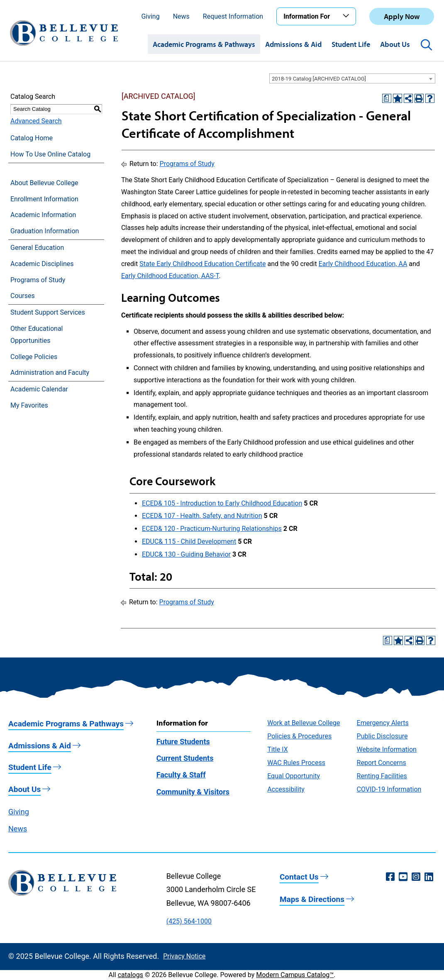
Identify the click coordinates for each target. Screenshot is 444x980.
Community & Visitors (193, 792)
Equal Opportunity (294, 776)
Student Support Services (48, 312)
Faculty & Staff (181, 775)
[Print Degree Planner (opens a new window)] (387, 98)
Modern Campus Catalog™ (295, 975)
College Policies (34, 357)
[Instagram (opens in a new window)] (416, 877)
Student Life (351, 44)
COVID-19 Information (389, 789)
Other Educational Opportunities (37, 335)
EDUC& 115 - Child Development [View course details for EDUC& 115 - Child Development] (189, 541)
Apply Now (402, 16)
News (181, 16)
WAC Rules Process (296, 763)
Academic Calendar (39, 389)
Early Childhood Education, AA (363, 264)
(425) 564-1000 (189, 921)
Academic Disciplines (42, 264)
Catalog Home (32, 138)
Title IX (278, 749)
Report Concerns (382, 763)
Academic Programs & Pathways (204, 44)
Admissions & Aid (293, 44)
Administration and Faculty (50, 373)
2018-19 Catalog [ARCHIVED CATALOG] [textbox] (319, 79)
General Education (37, 248)
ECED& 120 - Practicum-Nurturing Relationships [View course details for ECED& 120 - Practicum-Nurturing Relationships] (212, 529)
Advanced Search (36, 121)
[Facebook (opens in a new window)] (390, 877)
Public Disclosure (382, 736)
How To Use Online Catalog (50, 154)
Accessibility (286, 789)
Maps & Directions (312, 899)
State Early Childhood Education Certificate (202, 264)
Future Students (183, 742)
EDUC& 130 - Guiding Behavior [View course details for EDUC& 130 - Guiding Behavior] (186, 554)
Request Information (233, 16)
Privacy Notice (184, 956)
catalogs (131, 975)
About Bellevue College (44, 183)
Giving (150, 16)
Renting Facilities (382, 776)
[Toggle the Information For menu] (347, 16)
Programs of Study (38, 280)
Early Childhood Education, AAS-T (170, 276)
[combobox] (352, 78)
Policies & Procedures (299, 736)
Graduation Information (45, 231)
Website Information (387, 749)
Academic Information (43, 215)
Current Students (185, 758)
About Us (395, 44)
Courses (23, 296)
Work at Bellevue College (304, 723)
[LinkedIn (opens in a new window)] (429, 877)
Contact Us (299, 877)
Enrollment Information (44, 199)
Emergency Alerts (383, 723)
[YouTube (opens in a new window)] (403, 877)
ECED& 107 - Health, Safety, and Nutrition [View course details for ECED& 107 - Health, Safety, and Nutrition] (202, 516)
